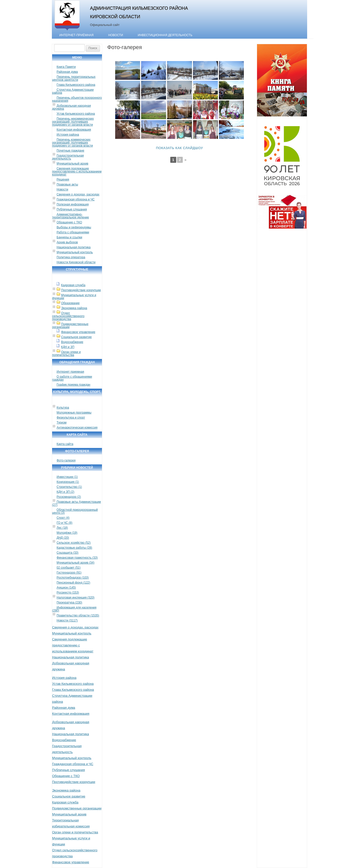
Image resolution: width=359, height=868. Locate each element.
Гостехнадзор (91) (69, 573)
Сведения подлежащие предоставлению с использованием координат (77, 172)
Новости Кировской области (76, 262)
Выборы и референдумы (74, 227)
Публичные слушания (72, 209)
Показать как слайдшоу (180, 148)
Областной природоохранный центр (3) (75, 511)
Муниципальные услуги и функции (74, 297)
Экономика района (74, 308)
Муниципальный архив (72, 164)
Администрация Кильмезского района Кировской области (139, 12)
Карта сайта (65, 444)
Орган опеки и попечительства (66, 353)
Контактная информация (74, 130)
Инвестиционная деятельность (165, 35)
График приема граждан (73, 385)
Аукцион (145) (66, 588)
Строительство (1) (69, 487)
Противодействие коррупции (81, 290)
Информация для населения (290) (74, 609)
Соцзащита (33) (68, 553)
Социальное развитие (76, 337)
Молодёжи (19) (67, 533)
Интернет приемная (70, 372)
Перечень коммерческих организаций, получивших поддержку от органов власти (72, 143)
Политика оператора (71, 257)
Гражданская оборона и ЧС (76, 199)
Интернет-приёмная (76, 35)
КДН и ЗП (68, 347)
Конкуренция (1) (68, 482)
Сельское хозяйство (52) (74, 543)
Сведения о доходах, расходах (78, 194)
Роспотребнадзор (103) (73, 578)
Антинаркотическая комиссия (77, 428)
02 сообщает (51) (69, 568)
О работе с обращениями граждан (72, 378)
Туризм (62, 423)
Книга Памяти (66, 67)
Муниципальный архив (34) (76, 563)
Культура (63, 408)
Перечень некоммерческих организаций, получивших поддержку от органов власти (73, 122)
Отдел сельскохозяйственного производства (68, 316)
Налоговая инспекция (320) (76, 598)
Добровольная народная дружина (71, 107)
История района (68, 135)
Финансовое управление (78, 332)
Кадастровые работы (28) (74, 548)
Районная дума (67, 72)
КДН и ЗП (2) (65, 492)
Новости (116, 35)
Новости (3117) (67, 620)
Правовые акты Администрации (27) (77, 503)
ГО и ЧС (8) (64, 523)
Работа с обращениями (73, 232)
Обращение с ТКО (69, 222)
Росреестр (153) (68, 593)
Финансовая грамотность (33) (77, 558)
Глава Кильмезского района (76, 85)
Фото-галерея (66, 460)
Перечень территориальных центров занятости (74, 78)
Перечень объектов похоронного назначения (77, 99)
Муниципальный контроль (75, 252)
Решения (63, 179)
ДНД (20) (63, 538)
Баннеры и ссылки (69, 237)
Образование (70, 303)
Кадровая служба (73, 285)
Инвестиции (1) (67, 477)
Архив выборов (67, 242)
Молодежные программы (74, 413)
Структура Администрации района (73, 91)
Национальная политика (74, 247)
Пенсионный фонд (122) (73, 583)
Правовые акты (67, 184)
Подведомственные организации (70, 326)
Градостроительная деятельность (68, 157)
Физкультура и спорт (71, 418)
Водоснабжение (72, 342)
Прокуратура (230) (69, 603)
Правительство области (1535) (78, 615)
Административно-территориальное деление (71, 216)
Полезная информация (73, 204)
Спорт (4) (63, 518)
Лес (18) (62, 528)
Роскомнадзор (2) (69, 497)
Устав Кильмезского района (76, 114)
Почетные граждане (70, 151)
